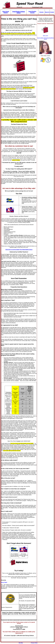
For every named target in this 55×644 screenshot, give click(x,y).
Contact (52, 12)
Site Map (21, 643)
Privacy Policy (34, 643)
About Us (47, 12)
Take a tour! (45, 36)
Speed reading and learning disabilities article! (45, 38)
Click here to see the (19, 250)
